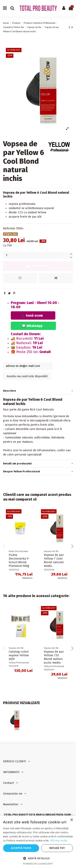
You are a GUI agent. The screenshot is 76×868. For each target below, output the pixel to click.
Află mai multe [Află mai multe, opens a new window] (59, 841)
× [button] (71, 820)
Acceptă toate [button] (21, 848)
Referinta (9, 228)
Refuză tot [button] (57, 848)
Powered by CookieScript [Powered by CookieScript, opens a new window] (38, 864)
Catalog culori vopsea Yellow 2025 (19, 655)
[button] (38, 858)
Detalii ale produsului (38, 464)
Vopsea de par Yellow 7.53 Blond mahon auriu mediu (54, 657)
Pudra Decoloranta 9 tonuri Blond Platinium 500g (19, 560)
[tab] (38, 391)
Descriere (38, 391)
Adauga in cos (38, 266)
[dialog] (38, 842)
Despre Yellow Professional (38, 471)
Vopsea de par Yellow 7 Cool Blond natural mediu (54, 560)
